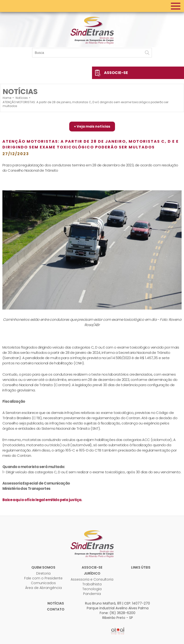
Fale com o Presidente (43, 578)
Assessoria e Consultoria (92, 579)
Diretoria (43, 573)
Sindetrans (92, 543)
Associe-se (116, 73)
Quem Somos (43, 567)
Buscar (147, 53)
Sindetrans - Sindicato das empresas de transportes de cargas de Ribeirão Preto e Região (92, 30)
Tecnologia (92, 589)
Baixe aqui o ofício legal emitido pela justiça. (42, 500)
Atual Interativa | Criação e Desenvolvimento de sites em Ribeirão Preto (118, 631)
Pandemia (92, 594)
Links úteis (141, 567)
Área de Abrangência (43, 588)
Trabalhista (92, 584)
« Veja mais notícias (92, 126)
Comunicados (43, 583)
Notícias (56, 603)
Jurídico (92, 573)
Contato (56, 609)
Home (7, 98)
